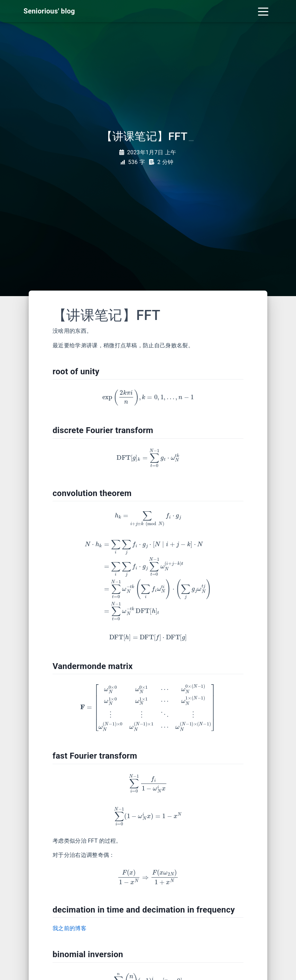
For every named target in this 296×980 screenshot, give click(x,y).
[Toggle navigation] (263, 11)
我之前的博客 (70, 928)
